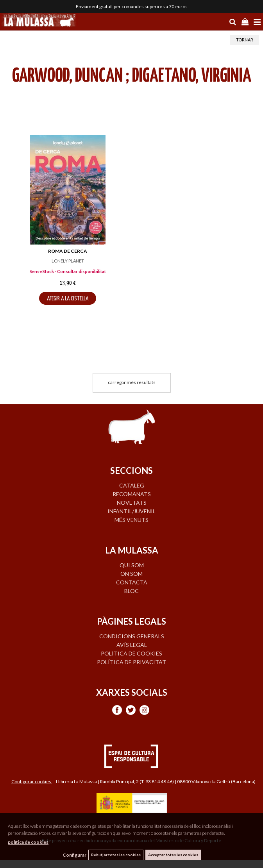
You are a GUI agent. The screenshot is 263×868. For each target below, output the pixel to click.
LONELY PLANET (68, 261)
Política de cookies (131, 653)
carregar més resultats (132, 382)
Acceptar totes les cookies (173, 855)
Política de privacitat (131, 662)
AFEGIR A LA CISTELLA (68, 299)
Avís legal (132, 645)
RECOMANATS (132, 494)
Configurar (74, 855)
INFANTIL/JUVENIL (131, 511)
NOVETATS (132, 503)
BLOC (131, 591)
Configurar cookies (32, 781)
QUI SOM (132, 565)
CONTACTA (132, 582)
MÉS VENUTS (131, 520)
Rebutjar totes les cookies (116, 855)
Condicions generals (132, 636)
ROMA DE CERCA (68, 251)
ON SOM (131, 574)
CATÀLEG (132, 485)
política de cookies (28, 842)
